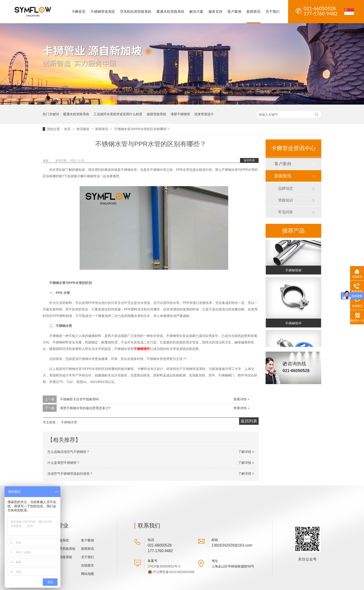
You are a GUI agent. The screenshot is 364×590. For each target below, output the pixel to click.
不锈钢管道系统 (103, 12)
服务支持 (215, 12)
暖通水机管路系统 (170, 12)
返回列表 (249, 160)
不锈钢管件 (142, 349)
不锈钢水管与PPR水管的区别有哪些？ (142, 129)
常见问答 (286, 212)
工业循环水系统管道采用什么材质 (118, 114)
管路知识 (286, 200)
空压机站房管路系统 (136, 12)
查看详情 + (241, 399)
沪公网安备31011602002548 (174, 572)
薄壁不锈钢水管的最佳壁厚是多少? (85, 408)
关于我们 (273, 12)
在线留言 (88, 565)
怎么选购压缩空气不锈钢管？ (68, 452)
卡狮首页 (78, 12)
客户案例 (234, 12)
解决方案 (196, 12)
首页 (68, 129)
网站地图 (88, 574)
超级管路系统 (156, 114)
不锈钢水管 (69, 422)
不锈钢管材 (293, 271)
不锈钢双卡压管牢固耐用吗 (79, 399)
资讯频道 (83, 129)
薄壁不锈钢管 (180, 114)
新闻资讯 (253, 12)
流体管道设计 (204, 114)
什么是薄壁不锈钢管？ (64, 463)
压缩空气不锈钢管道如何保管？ (70, 474)
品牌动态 (286, 188)
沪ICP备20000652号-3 (164, 566)
